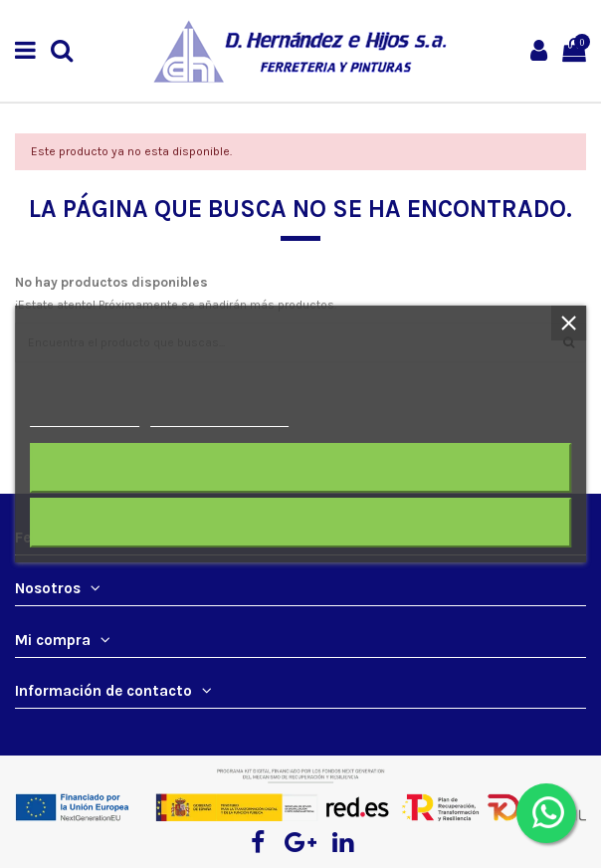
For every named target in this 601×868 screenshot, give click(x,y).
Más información (85, 418)
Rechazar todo (300, 467)
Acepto (300, 522)
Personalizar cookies (219, 418)
